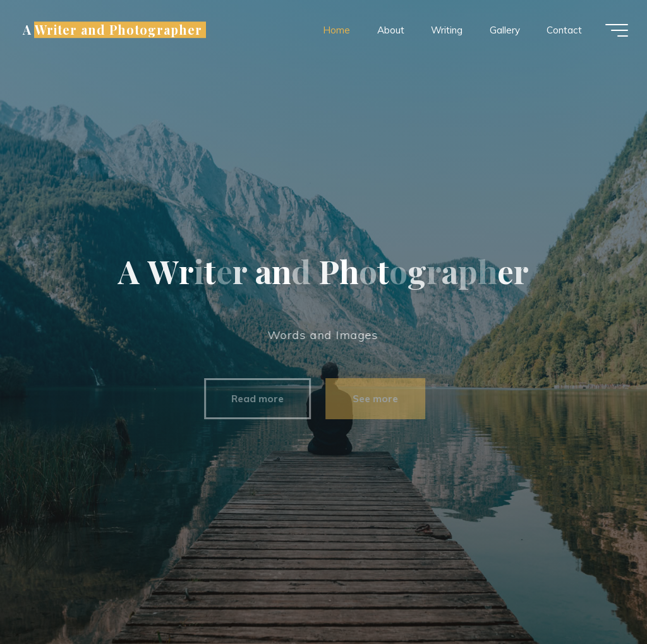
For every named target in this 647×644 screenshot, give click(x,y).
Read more (252, 399)
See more (369, 399)
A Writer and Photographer (112, 30)
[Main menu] (617, 30)
